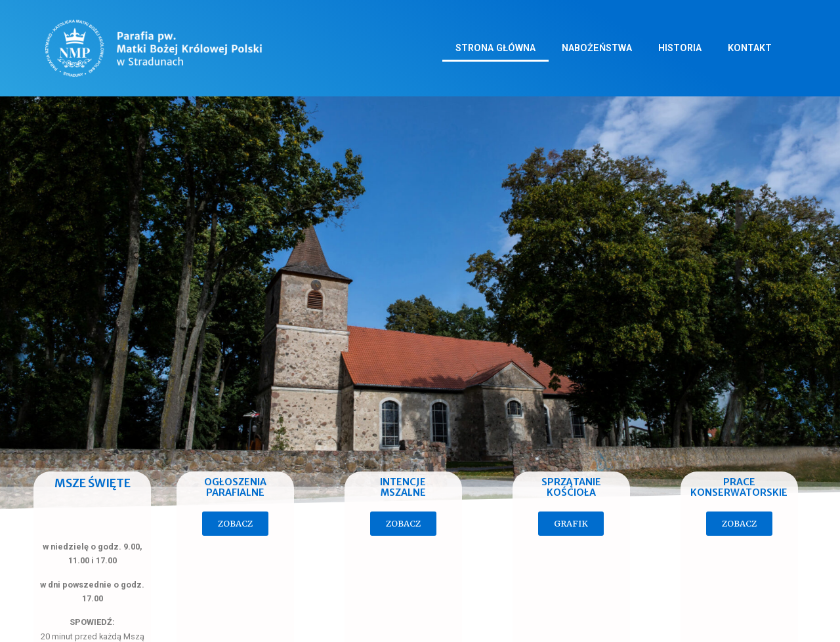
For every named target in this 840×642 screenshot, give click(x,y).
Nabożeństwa (597, 48)
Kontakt (750, 48)
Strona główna (495, 48)
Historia (680, 48)
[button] (235, 524)
